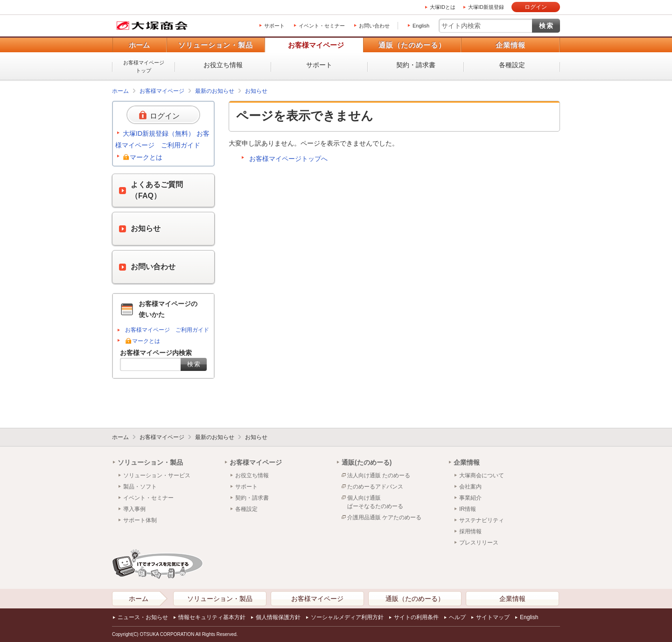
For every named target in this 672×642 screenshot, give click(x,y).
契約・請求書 (416, 65)
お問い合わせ (374, 26)
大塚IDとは (443, 7)
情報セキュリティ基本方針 (212, 617)
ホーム (139, 45)
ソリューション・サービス (157, 475)
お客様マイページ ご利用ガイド (167, 330)
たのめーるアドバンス (375, 487)
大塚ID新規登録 (486, 7)
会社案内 (470, 487)
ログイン (536, 7)
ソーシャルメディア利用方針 (347, 617)
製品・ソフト (140, 487)
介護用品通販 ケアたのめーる (384, 517)
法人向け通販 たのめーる (379, 475)
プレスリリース (479, 543)
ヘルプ (457, 617)
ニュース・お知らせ (143, 617)
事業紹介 (470, 498)
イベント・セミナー (322, 26)
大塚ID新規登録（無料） (159, 133)
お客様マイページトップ (144, 66)
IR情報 (468, 509)
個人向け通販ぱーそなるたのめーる (375, 502)
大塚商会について (482, 475)
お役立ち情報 (223, 65)
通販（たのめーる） (412, 45)
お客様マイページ (316, 45)
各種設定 (512, 65)
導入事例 (134, 509)
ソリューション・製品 (216, 45)
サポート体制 (140, 520)
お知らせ (256, 91)
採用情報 (470, 531)
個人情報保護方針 (278, 617)
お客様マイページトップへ (288, 159)
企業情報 (511, 45)
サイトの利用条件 (416, 617)
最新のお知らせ (215, 91)
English (421, 26)
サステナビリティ (482, 520)
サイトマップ (493, 617)
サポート (274, 26)
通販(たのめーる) (367, 462)
